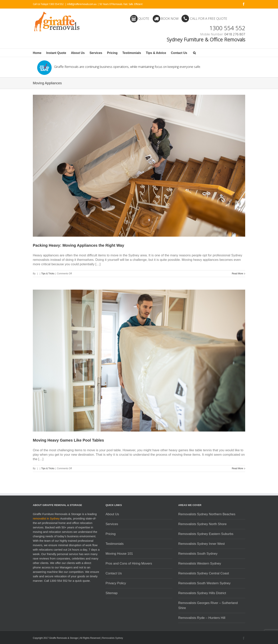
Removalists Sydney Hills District (202, 593)
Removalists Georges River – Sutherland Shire (208, 605)
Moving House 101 (119, 554)
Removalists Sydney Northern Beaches (207, 514)
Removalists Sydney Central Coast (204, 573)
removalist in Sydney (46, 518)
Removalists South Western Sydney (204, 583)
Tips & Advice (156, 53)
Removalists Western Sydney (200, 563)
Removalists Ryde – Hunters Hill (202, 618)
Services (96, 53)
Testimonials (132, 53)
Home (37, 53)
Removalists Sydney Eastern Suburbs (206, 534)
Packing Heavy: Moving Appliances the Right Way (78, 245)
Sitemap (112, 593)
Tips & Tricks (48, 274)
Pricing (112, 53)
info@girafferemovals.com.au (82, 4)
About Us (78, 53)
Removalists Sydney (112, 638)
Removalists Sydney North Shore (202, 524)
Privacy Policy (116, 583)
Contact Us (179, 53)
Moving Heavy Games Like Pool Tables (68, 440)
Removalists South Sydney (198, 554)
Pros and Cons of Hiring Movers (129, 563)
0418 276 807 (235, 34)
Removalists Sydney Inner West (201, 544)
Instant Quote (56, 53)
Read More (238, 274)
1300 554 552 (227, 27)
